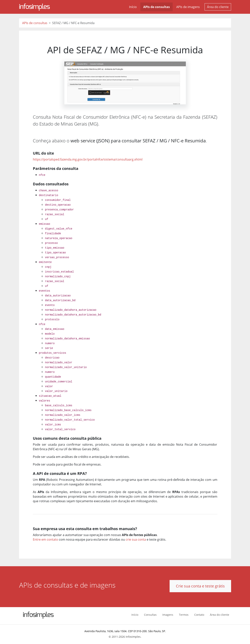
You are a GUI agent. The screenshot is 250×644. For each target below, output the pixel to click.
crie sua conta (136, 539)
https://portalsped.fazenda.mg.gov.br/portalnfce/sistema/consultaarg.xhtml (88, 159)
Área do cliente (218, 7)
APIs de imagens (188, 7)
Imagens (168, 615)
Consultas (150, 615)
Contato (199, 615)
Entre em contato (45, 539)
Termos (184, 615)
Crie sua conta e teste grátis (200, 586)
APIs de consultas (157, 7)
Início (133, 7)
